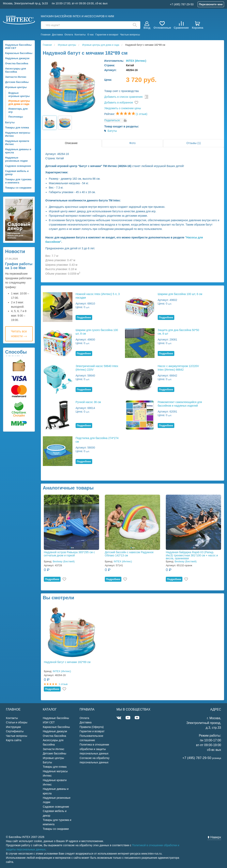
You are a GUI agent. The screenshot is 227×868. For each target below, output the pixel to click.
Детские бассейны (17, 82)
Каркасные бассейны (19, 53)
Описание (71, 143)
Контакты (80, 35)
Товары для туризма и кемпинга (18, 181)
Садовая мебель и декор (17, 173)
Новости (15, 251)
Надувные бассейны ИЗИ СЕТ (18, 46)
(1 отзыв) (141, 114)
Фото (132, 143)
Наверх (214, 837)
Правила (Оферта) (92, 727)
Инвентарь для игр (18, 110)
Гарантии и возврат (107, 35)
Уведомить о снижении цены (123, 108)
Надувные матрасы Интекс (18, 134)
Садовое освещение (18, 166)
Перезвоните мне (211, 4)
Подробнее (84, 317)
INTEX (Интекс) (136, 61)
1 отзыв (63, 684)
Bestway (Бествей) (64, 561)
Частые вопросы (130, 35)
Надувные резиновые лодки (16, 159)
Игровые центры (16, 87)
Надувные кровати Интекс (17, 143)
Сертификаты (15, 731)
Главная (46, 35)
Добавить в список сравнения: (124, 97)
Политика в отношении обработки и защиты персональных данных (94, 749)
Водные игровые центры (19, 94)
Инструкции (13, 727)
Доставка (57, 35)
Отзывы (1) (194, 143)
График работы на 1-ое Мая (19, 266)
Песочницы (16, 117)
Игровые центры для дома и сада (19, 102)
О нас (91, 35)
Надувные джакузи (17, 58)
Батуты (10, 122)
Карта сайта (14, 740)
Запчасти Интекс (16, 77)
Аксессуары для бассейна (16, 70)
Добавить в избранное (119, 102)
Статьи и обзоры (17, 722)
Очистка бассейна (17, 63)
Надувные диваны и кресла (18, 151)
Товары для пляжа (17, 128)
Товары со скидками (18, 188)
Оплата (69, 35)
